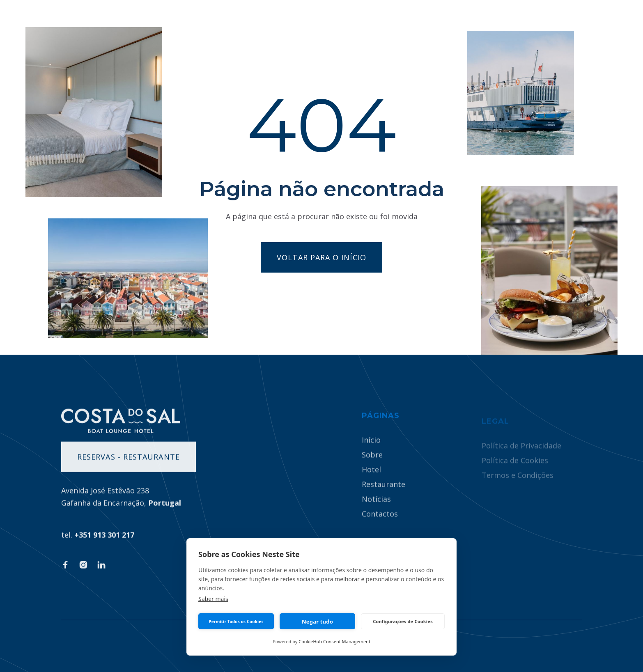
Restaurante (384, 494)
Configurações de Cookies (403, 621)
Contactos (380, 524)
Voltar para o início (321, 257)
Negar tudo (317, 622)
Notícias (376, 509)
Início (371, 450)
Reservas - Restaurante (129, 463)
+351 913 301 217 (104, 541)
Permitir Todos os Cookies (236, 622)
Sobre (372, 465)
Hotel (371, 479)
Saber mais (213, 599)
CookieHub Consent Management (334, 641)
